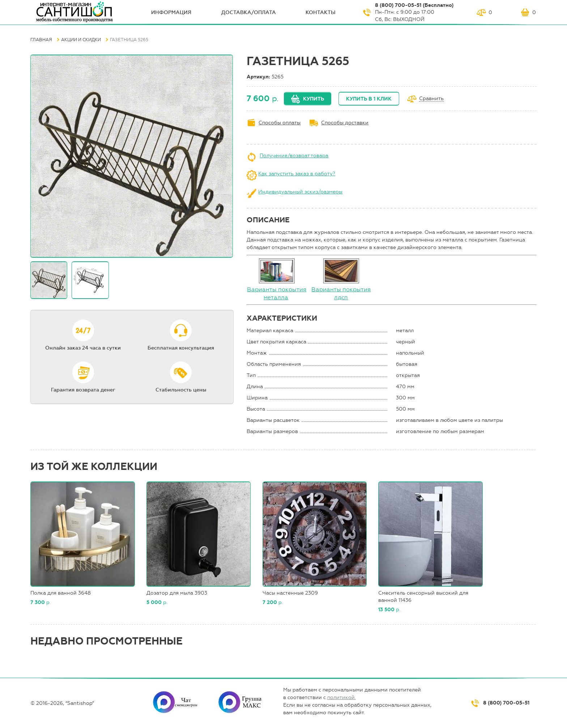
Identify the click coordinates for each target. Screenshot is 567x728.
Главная (41, 40)
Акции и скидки (81, 40)
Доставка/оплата (249, 12)
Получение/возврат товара (294, 156)
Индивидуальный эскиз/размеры (300, 192)
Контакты (321, 12)
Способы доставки (345, 123)
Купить (314, 99)
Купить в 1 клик (369, 99)
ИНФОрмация (171, 12)
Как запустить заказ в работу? (297, 174)
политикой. (342, 697)
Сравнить (431, 99)
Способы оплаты (280, 123)
